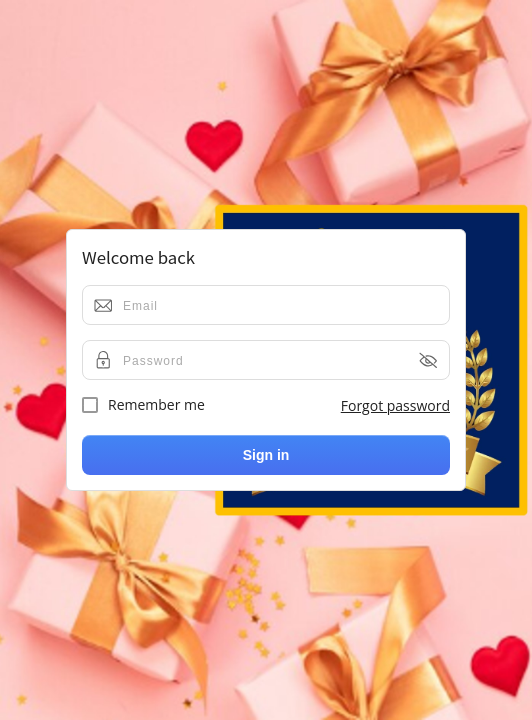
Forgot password (395, 405)
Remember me (143, 404)
